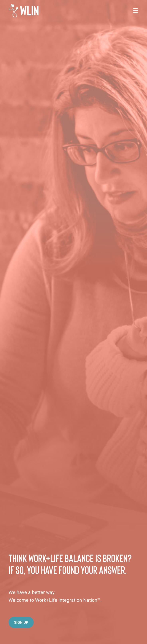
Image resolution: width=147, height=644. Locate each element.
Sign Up (21, 622)
